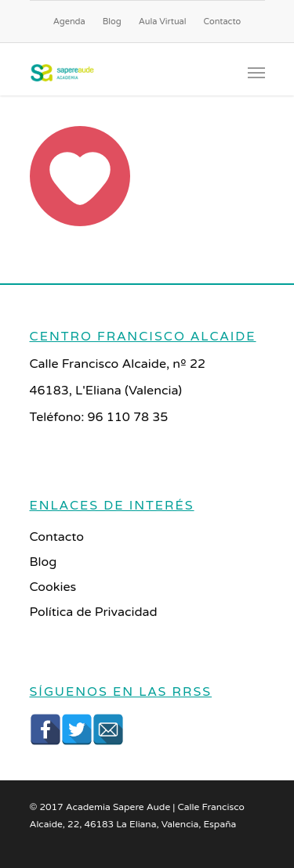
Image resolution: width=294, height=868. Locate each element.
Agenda (69, 22)
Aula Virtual (163, 22)
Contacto (223, 22)
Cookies (53, 587)
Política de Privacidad (94, 612)
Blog (112, 22)
